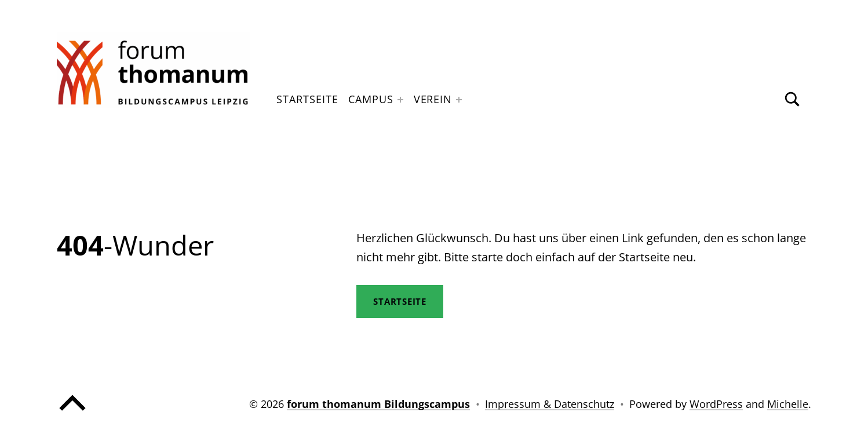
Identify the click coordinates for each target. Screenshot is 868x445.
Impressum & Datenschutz (550, 404)
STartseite (400, 301)
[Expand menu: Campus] (400, 100)
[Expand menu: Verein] (459, 100)
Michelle (788, 404)
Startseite (307, 99)
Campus (371, 99)
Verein (433, 99)
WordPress (716, 404)
